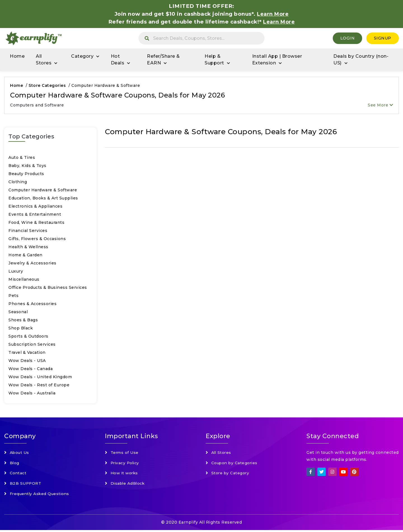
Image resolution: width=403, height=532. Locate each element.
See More (380, 106)
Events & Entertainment (35, 215)
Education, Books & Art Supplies (43, 199)
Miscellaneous (24, 280)
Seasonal (18, 312)
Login (348, 38)
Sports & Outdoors (28, 337)
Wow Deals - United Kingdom (40, 377)
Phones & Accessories (32, 304)
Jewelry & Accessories (32, 264)
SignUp (383, 38)
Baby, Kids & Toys (27, 166)
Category (82, 57)
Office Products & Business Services (48, 288)
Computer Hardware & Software (43, 191)
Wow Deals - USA (27, 361)
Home (17, 57)
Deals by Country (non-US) (361, 60)
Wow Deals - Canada (31, 369)
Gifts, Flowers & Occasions (37, 239)
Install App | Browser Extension (277, 60)
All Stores (44, 60)
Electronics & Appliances (35, 207)
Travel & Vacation (27, 353)
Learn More (279, 22)
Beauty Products (26, 174)
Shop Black (21, 329)
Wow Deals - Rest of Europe (39, 385)
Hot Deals (118, 60)
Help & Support (214, 60)
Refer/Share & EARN (163, 60)
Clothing (18, 182)
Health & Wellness (28, 247)
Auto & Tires (22, 158)
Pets (13, 296)
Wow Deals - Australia (32, 394)
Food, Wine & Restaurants (36, 223)
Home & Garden (25, 255)
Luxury (16, 272)
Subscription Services (32, 345)
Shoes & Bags (23, 320)
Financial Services (28, 231)
